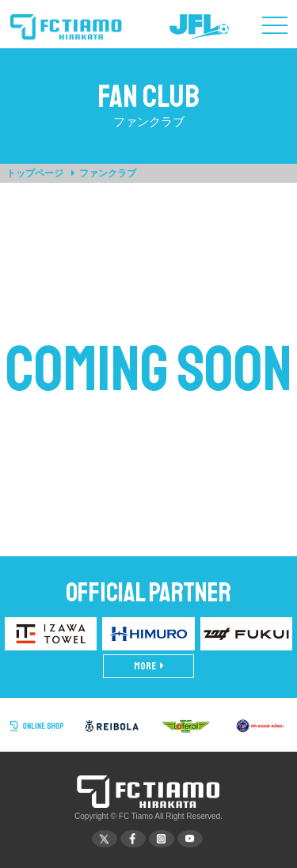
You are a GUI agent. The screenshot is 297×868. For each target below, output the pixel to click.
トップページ (35, 173)
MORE (149, 666)
